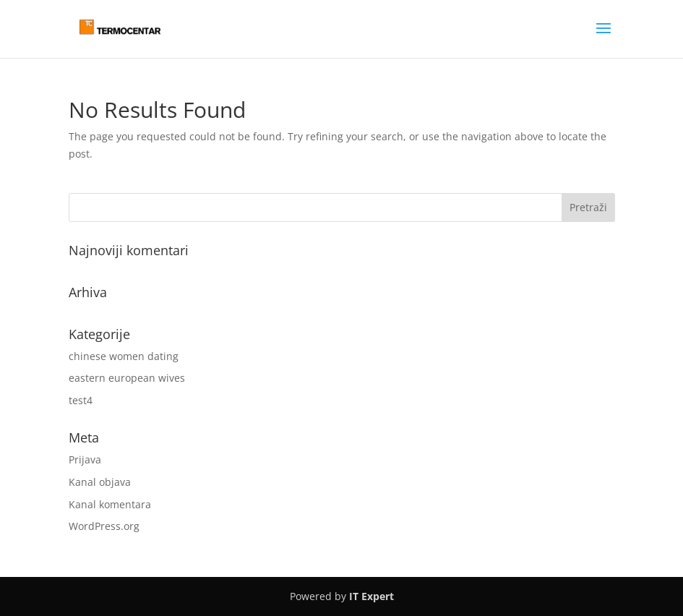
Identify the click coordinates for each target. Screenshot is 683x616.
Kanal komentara (110, 504)
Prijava (85, 459)
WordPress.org (104, 526)
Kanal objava (100, 482)
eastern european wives (127, 378)
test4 (81, 400)
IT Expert (371, 596)
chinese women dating (124, 356)
